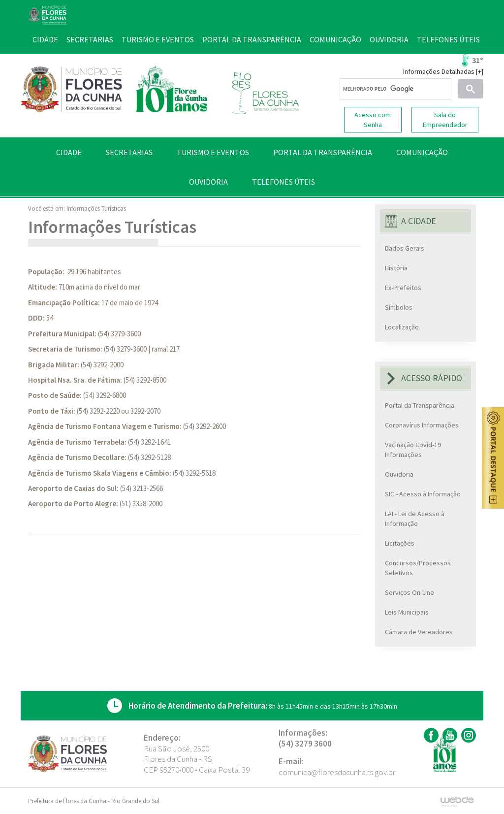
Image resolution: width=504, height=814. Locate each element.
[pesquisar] (394, 89)
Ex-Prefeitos (403, 288)
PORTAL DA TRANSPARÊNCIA (323, 152)
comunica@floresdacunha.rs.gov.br (337, 772)
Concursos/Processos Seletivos (418, 568)
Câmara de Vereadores (419, 632)
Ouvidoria (399, 474)
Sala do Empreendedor (445, 120)
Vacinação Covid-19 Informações (413, 450)
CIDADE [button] (69, 152)
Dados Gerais (405, 248)
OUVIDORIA (208, 182)
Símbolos (399, 307)
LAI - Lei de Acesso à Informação (415, 519)
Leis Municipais (407, 612)
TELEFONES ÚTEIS (283, 182)
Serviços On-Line (409, 592)
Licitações (400, 543)
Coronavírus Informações (422, 425)
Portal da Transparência (420, 405)
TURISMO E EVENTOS (213, 152)
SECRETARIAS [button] (129, 152)
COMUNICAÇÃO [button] (422, 152)
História (396, 268)
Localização (402, 327)
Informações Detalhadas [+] (443, 71)
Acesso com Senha (373, 120)
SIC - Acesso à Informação (423, 494)
